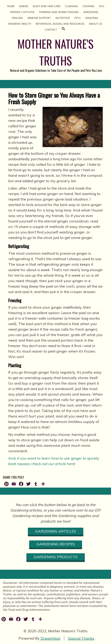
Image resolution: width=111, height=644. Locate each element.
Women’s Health (20, 24)
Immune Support (39, 18)
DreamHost (50, 638)
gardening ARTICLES (56, 531)
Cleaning (71, 6)
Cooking (88, 6)
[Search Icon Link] (63, 30)
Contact (51, 30)
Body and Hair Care (47, 6)
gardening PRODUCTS (56, 557)
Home (11, 6)
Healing (17, 18)
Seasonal (92, 18)
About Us (95, 24)
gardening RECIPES (56, 544)
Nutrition (63, 18)
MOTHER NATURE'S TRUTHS (55, 52)
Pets (77, 18)
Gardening (91, 12)
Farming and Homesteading (59, 12)
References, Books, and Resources (60, 24)
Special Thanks (81, 638)
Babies (24, 6)
